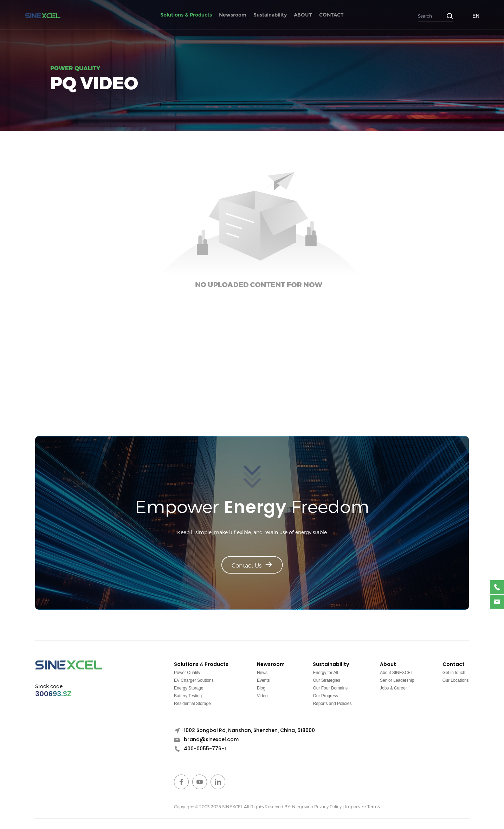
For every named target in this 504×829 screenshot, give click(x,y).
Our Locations (456, 680)
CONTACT (331, 15)
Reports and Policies (332, 704)
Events (263, 680)
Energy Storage (189, 688)
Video (262, 696)
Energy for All (325, 673)
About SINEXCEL (396, 673)
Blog (261, 688)
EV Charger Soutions (194, 680)
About (388, 664)
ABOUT (303, 15)
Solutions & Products (186, 15)
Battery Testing (188, 696)
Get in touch (454, 673)
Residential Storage (192, 704)
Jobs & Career (393, 688)
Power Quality (187, 673)
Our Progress (325, 696)
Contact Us (252, 565)
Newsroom (233, 15)
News (262, 673)
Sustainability (270, 15)
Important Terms (362, 807)
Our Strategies (326, 680)
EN (476, 16)
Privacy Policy (328, 807)
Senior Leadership (397, 680)
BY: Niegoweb (299, 807)
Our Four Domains (330, 688)
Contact (454, 664)
